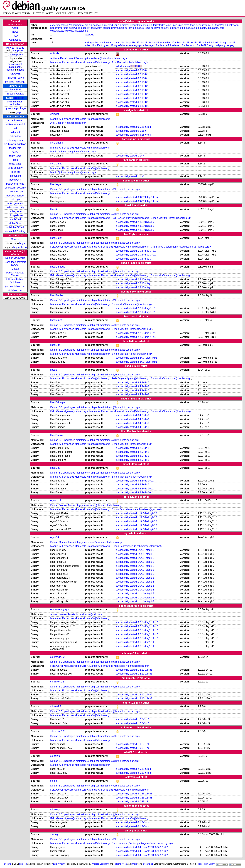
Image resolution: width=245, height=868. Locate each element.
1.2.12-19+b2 (145, 695)
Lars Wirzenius (60, 864)
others (134, 864)
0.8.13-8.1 (136, 66)
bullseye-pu (15, 211)
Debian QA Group (15, 258)
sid (15, 128)
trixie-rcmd (15, 164)
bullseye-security (15, 207)
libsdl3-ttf (97, 45)
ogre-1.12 (108, 45)
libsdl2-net (188, 43)
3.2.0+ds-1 (143, 448)
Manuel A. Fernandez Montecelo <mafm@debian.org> (80, 62)
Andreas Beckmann (100, 864)
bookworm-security (15, 188)
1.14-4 (141, 156)
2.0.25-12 (143, 802)
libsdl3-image (220, 43)
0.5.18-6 (142, 131)
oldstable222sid (15, 227)
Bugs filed (15, 90)
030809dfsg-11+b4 (148, 197)
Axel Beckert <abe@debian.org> (130, 62)
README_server (15, 78)
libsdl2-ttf (199, 43)
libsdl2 (136, 43)
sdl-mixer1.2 (165, 45)
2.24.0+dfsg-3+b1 (147, 358)
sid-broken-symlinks (15, 144)
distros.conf (15, 67)
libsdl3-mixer (57, 435)
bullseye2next (15, 215)
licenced (23, 864)
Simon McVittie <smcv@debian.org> (171, 218)
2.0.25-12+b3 (145, 794)
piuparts (7, 864)
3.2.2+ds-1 (143, 485)
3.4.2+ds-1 (143, 415)
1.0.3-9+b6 (143, 744)
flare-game (114, 43)
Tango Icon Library (206, 864)
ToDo (24, 247)
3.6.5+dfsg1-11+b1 (148, 622)
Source (15, 239)
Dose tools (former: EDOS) (15, 263)
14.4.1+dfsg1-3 (146, 550)
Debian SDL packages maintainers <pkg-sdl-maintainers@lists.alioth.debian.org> (95, 189)
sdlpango (221, 45)
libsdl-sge (126, 43)
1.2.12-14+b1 (145, 670)
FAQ (15, 36)
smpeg (231, 45)
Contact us (15, 40)
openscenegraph (133, 45)
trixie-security (15, 168)
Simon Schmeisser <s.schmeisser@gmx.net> (137, 509)
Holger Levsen (120, 864)
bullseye (15, 200)
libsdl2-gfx (146, 43)
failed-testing (123, 66)
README (15, 74)
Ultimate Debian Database (15, 281)
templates (18, 51)
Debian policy (15, 55)
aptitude (90, 35)
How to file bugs (15, 48)
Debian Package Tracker (15, 274)
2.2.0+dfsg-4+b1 (147, 333)
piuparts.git (148, 864)
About (15, 28)
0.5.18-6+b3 (144, 127)
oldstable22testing (15, 231)
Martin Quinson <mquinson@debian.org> (73, 152)
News (15, 32)
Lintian (15, 269)
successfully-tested (126, 70)
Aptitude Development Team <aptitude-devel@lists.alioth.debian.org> (89, 58)
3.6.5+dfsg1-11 (146, 642)
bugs (22, 243)
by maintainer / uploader (15, 103)
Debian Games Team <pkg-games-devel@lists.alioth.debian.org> (86, 505)
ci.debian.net (15, 290)
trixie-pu (15, 172)
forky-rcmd (15, 156)
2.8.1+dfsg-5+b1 (147, 308)
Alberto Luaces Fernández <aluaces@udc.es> (76, 614)
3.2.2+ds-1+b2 (146, 481)
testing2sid (15, 148)
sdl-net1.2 (177, 45)
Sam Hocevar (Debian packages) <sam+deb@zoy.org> (143, 843)
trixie (15, 160)
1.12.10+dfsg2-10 (147, 513)
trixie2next (15, 176)
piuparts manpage (15, 82)
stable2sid (15, 219)
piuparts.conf (15, 64)
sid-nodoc (15, 136)
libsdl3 (208, 43)
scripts (10, 70)
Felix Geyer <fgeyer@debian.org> (131, 218)
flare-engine (101, 43)
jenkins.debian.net (15, 286)
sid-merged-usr (15, 140)
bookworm (15, 180)
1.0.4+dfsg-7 (144, 259)
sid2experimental (15, 124)
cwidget (89, 43)
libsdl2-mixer (174, 43)
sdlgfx (212, 45)
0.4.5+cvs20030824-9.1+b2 (153, 847)
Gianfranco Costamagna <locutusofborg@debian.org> (181, 247)
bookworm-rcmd (15, 184)
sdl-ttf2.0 (203, 45)
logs (22, 70)
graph (19, 112)
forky (15, 152)
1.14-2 (141, 176)
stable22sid (15, 223)
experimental (15, 120)
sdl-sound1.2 (191, 45)
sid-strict (19, 98)
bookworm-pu (15, 192)
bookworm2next (15, 196)
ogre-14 (118, 45)
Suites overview (15, 94)
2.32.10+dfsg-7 (146, 222)
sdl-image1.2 (150, 45)
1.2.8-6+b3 (143, 719)
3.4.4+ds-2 (143, 383)
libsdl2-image (159, 43)
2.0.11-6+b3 (144, 769)
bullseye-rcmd (15, 204)
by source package (15, 108)
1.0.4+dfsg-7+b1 (147, 251)
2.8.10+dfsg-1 (145, 279)
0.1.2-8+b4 (143, 822)
